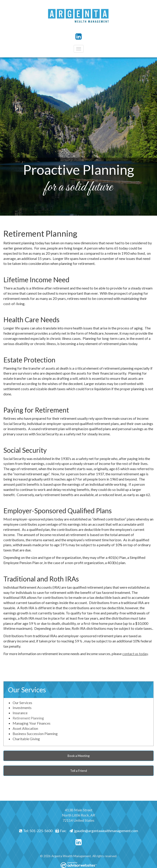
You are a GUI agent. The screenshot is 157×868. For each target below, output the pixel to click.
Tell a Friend (78, 771)
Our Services (27, 690)
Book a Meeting (79, 756)
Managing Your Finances (32, 723)
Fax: (61, 831)
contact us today (135, 654)
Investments (22, 708)
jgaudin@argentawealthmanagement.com (104, 831)
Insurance (20, 713)
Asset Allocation (25, 728)
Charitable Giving (26, 739)
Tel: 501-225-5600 (36, 831)
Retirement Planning (28, 718)
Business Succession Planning (35, 734)
